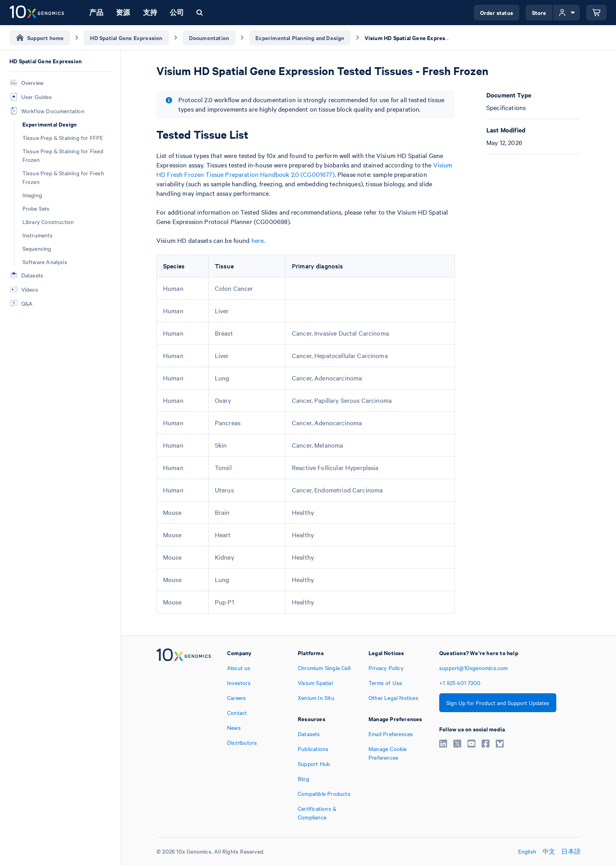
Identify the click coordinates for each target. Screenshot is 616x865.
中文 (549, 851)
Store (539, 12)
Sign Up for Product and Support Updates (498, 703)
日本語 (571, 851)
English (527, 851)
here (258, 240)
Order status (497, 12)
